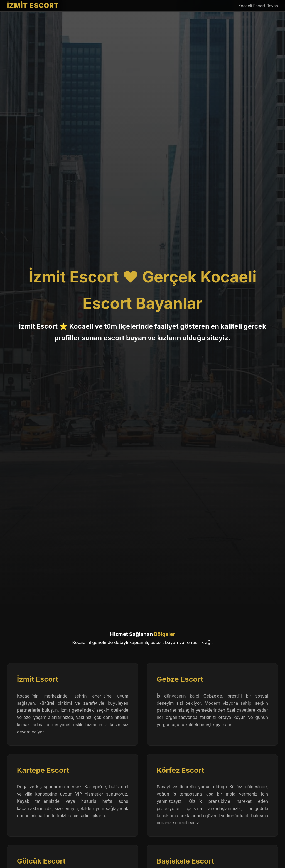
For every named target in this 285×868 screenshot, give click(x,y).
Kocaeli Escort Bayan (258, 6)
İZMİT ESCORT (33, 5)
